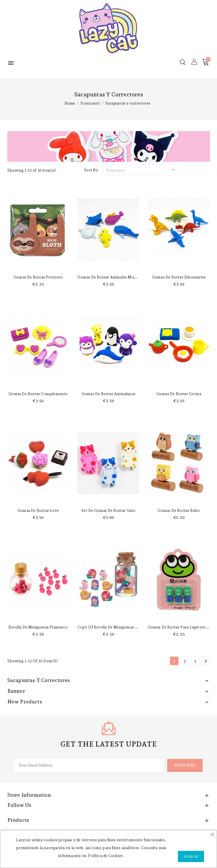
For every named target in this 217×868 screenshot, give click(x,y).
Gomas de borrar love (38, 510)
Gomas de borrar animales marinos (110, 277)
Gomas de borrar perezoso (38, 277)
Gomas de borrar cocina (179, 394)
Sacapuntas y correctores (39, 680)
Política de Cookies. (106, 856)
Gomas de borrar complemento (38, 394)
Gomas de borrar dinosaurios (179, 277)
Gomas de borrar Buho (179, 510)
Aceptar (191, 856)
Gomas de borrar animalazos (108, 394)
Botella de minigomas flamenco (38, 627)
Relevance (142, 170)
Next (206, 661)
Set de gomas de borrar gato (108, 510)
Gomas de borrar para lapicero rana (182, 627)
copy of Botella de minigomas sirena (112, 627)
